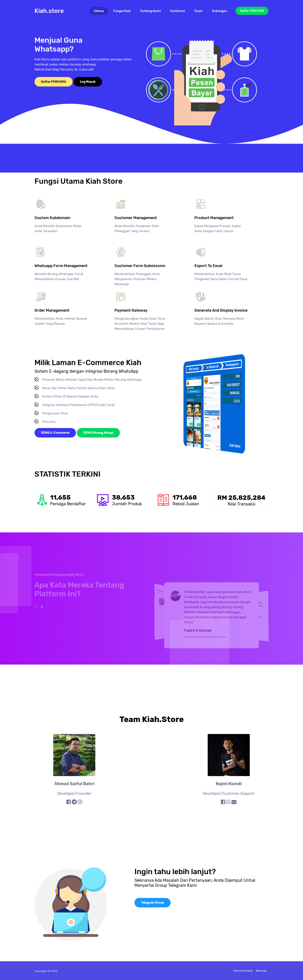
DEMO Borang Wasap (98, 433)
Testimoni (177, 11)
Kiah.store (49, 11)
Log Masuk (88, 82)
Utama (101, 11)
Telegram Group (153, 903)
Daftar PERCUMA (252, 11)
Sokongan (219, 11)
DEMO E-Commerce (55, 433)
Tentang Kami (150, 11)
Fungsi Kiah (122, 11)
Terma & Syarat (243, 971)
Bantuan (261, 971)
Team (198, 11)
